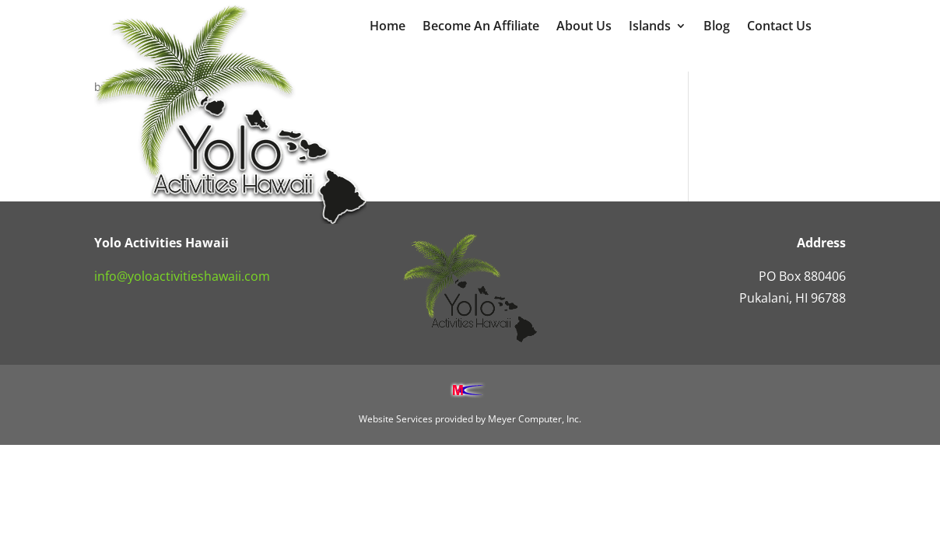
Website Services (396, 419)
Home (388, 27)
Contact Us (779, 27)
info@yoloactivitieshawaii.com (182, 276)
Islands (650, 27)
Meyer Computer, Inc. (535, 419)
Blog (717, 27)
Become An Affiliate (481, 27)
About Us (584, 27)
